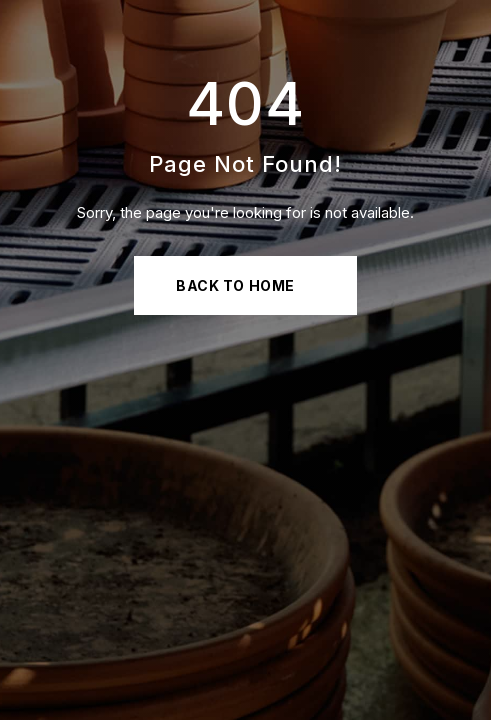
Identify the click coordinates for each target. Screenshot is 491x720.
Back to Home (235, 285)
